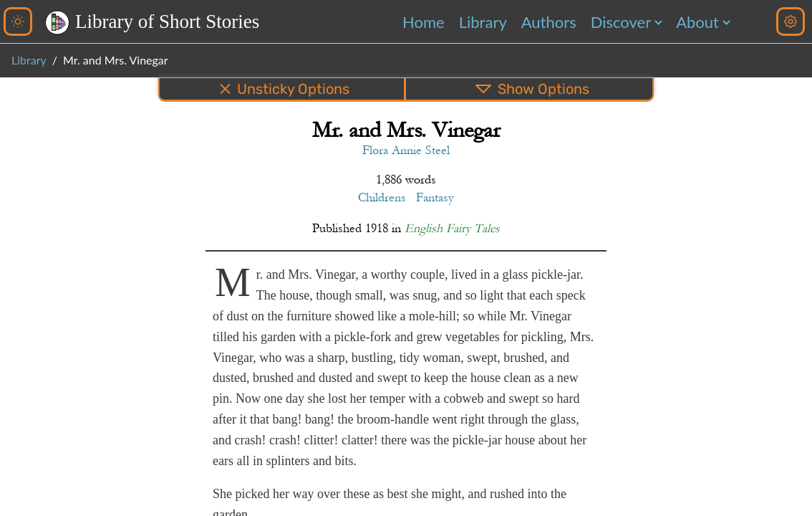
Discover (621, 22)
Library (483, 22)
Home (424, 22)
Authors (549, 22)
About (697, 22)
